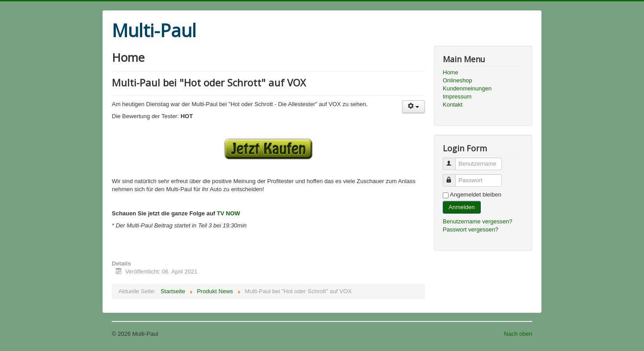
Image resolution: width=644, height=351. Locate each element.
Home (451, 72)
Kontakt (453, 105)
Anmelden (462, 207)
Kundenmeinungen (467, 88)
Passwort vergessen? (470, 229)
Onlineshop (458, 80)
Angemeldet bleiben (476, 195)
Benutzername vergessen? (477, 221)
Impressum (457, 96)
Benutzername (453, 160)
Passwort (453, 177)
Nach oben (518, 334)
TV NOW (229, 213)
